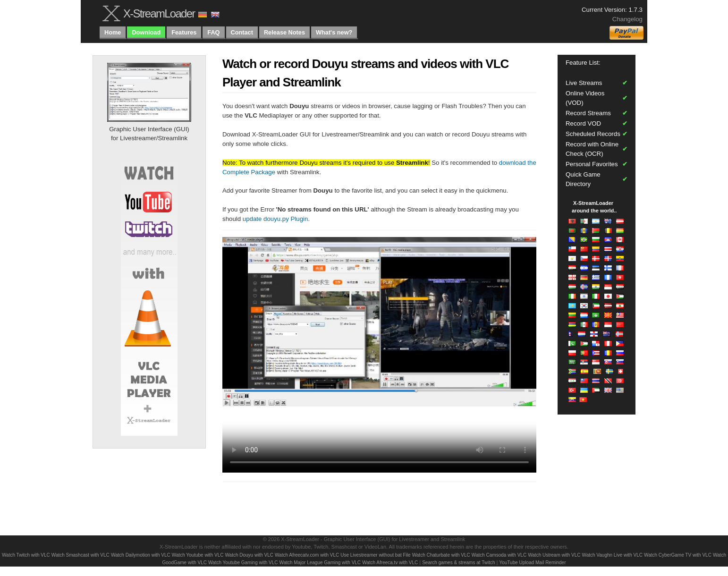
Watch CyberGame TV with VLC (678, 555)
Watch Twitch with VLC (26, 555)
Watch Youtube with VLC (198, 555)
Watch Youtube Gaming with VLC (243, 563)
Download (146, 32)
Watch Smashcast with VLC (80, 555)
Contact (242, 32)
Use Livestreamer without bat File (375, 555)
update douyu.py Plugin (275, 219)
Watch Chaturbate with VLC (441, 555)
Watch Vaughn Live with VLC (612, 555)
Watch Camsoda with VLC (499, 555)
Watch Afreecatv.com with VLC (307, 555)
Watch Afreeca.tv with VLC (390, 563)
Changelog (627, 19)
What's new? (334, 32)
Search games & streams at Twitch (458, 563)
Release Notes (284, 32)
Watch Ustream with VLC (554, 555)
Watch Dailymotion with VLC (141, 555)
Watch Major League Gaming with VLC (320, 563)
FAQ (213, 32)
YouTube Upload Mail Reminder (532, 563)
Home (113, 32)
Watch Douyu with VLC (249, 555)
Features (184, 32)
